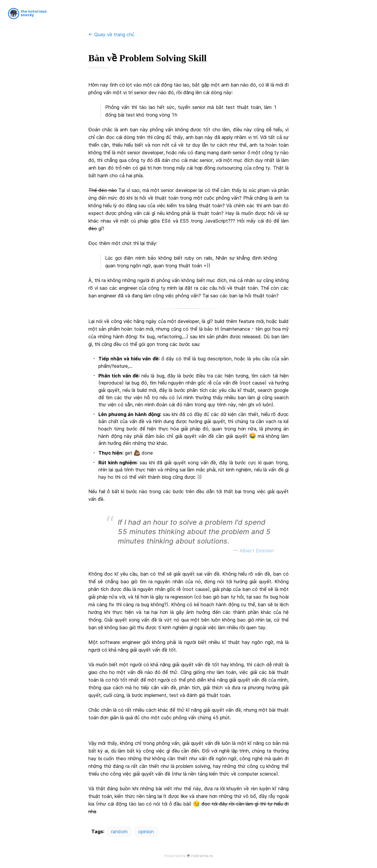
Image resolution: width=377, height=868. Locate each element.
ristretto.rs (202, 856)
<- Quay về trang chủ (111, 34)
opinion (146, 831)
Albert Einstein (257, 551)
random (119, 831)
